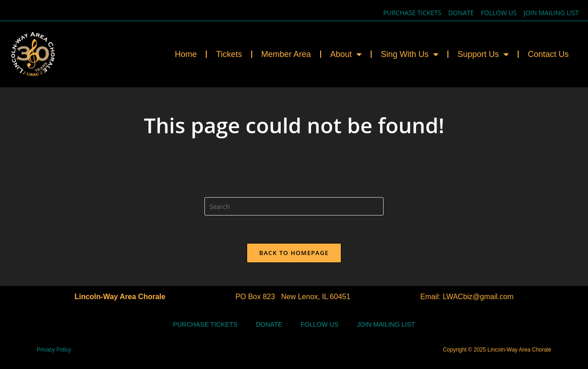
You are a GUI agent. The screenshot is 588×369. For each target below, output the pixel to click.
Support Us (483, 54)
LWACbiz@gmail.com (478, 297)
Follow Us (499, 13)
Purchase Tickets (412, 13)
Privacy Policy (54, 350)
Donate (461, 13)
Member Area (286, 54)
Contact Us (548, 54)
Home (186, 54)
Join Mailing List (551, 13)
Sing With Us (410, 54)
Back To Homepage (294, 253)
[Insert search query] (294, 206)
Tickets (229, 54)
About (346, 54)
